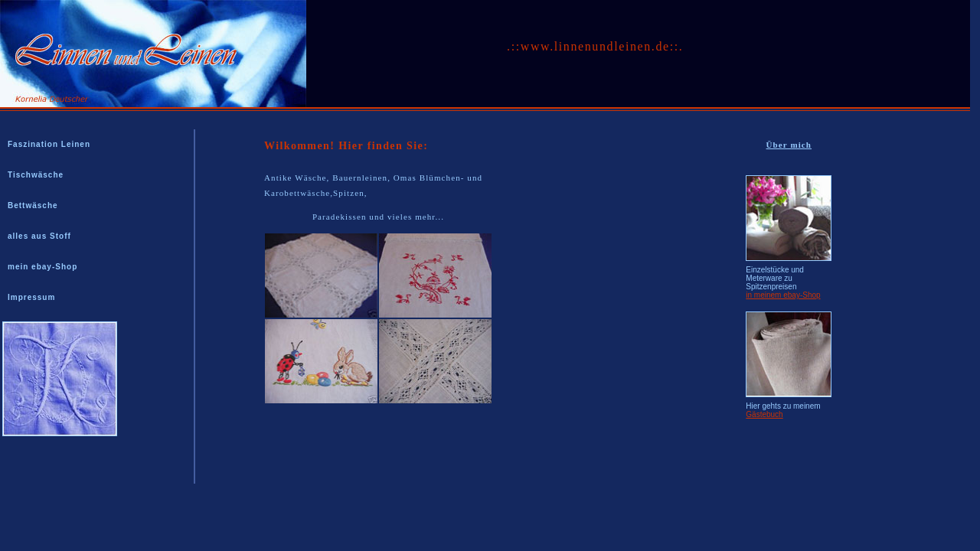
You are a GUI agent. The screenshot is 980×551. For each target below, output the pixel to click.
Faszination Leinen (49, 144)
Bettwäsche (33, 205)
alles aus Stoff (39, 236)
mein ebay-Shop (42, 267)
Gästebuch (764, 414)
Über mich (789, 145)
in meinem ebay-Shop (783, 295)
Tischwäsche (36, 175)
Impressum (31, 297)
